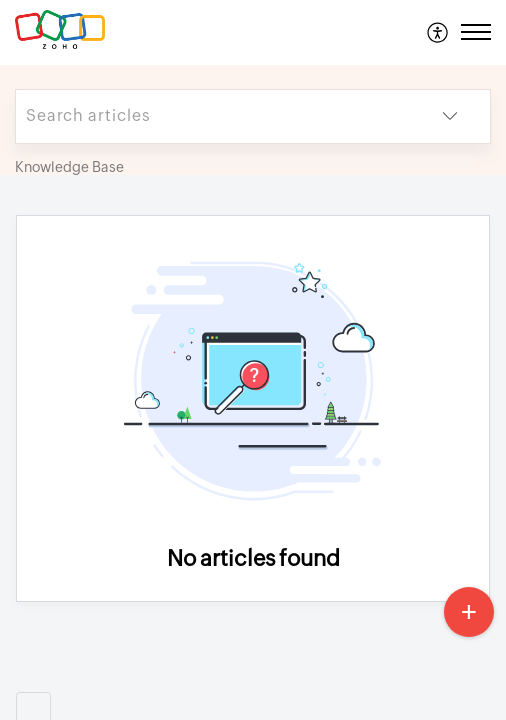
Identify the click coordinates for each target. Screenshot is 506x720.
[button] (438, 32)
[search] (213, 116)
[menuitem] (438, 32)
